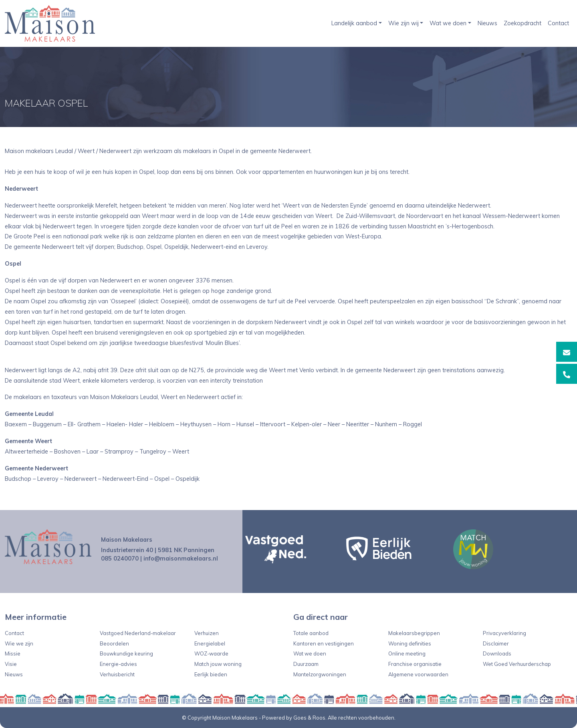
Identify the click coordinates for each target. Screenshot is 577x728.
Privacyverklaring (504, 633)
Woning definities (410, 643)
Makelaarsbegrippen (414, 633)
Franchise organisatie (415, 664)
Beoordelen (114, 643)
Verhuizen (207, 633)
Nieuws (487, 23)
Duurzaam (306, 664)
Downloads (497, 653)
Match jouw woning (218, 664)
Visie (11, 664)
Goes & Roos (309, 718)
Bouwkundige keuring (126, 653)
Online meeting (407, 653)
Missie (13, 653)
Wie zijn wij (403, 23)
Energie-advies (118, 664)
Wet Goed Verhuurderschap (517, 664)
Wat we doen (448, 23)
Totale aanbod (311, 633)
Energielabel (210, 643)
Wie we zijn (19, 643)
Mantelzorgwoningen (320, 674)
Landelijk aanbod (354, 23)
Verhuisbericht (117, 674)
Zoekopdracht (523, 23)
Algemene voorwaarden (418, 674)
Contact (558, 23)
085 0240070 (120, 559)
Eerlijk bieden (211, 674)
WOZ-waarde (211, 653)
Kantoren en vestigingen (324, 643)
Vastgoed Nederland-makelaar (138, 633)
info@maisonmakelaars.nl (181, 559)
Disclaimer (496, 643)
